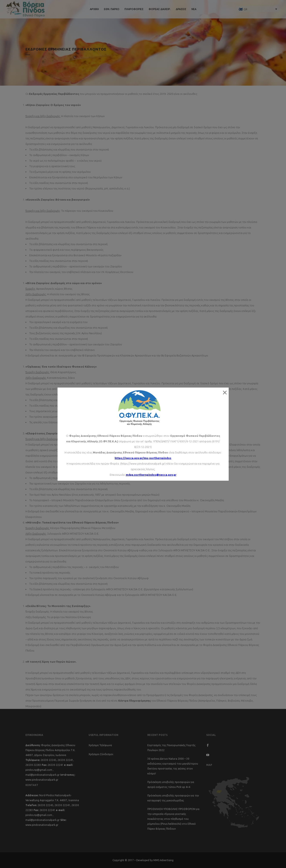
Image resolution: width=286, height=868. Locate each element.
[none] (258, 9)
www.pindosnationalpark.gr (42, 780)
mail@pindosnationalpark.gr (43, 775)
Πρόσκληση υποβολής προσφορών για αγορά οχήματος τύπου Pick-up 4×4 (171, 784)
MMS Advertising (163, 860)
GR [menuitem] (245, 9)
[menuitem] (258, 9)
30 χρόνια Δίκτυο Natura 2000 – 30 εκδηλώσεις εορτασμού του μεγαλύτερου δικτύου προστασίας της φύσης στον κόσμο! (173, 766)
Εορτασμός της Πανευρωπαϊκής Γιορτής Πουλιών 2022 (171, 748)
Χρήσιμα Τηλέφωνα (100, 745)
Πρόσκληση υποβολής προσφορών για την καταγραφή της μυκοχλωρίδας (173, 798)
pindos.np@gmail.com (39, 770)
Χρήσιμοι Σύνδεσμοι (101, 754)
